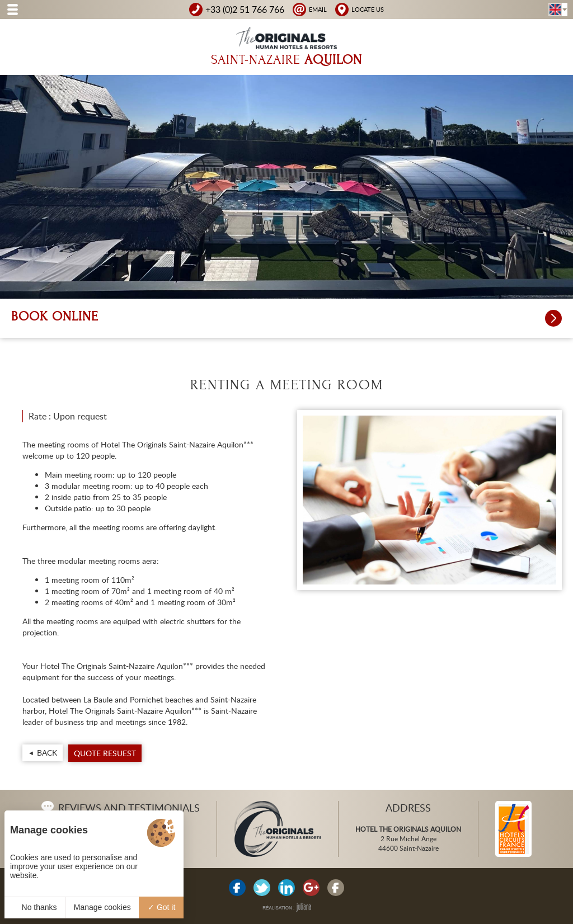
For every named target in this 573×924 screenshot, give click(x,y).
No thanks (35, 907)
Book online (286, 318)
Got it (161, 907)
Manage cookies (102, 907)
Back (47, 753)
